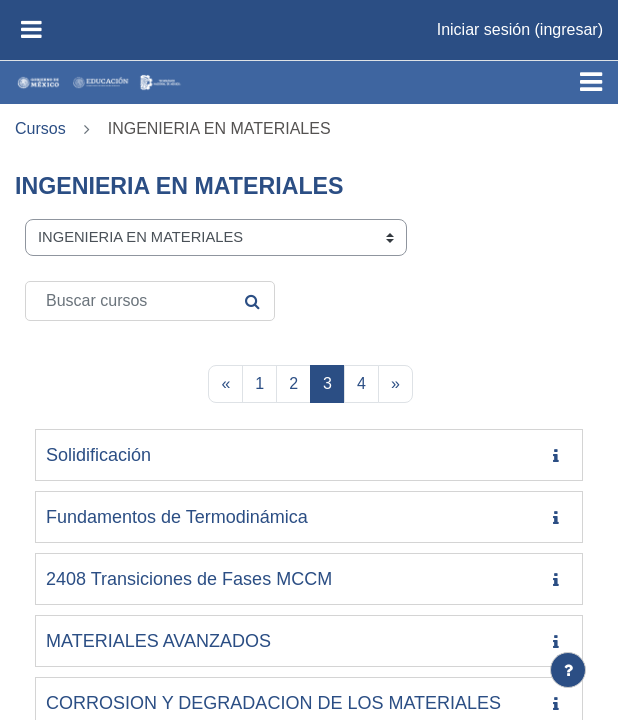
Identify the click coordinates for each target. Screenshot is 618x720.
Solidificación (98, 455)
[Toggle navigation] (591, 82)
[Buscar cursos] (150, 301)
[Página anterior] (225, 384)
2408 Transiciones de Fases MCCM (189, 579)
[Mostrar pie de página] (568, 670)
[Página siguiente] (395, 384)
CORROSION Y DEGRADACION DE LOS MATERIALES (273, 703)
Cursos (40, 128)
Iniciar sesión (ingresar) (520, 29)
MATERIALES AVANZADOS (158, 641)
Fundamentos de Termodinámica (177, 517)
